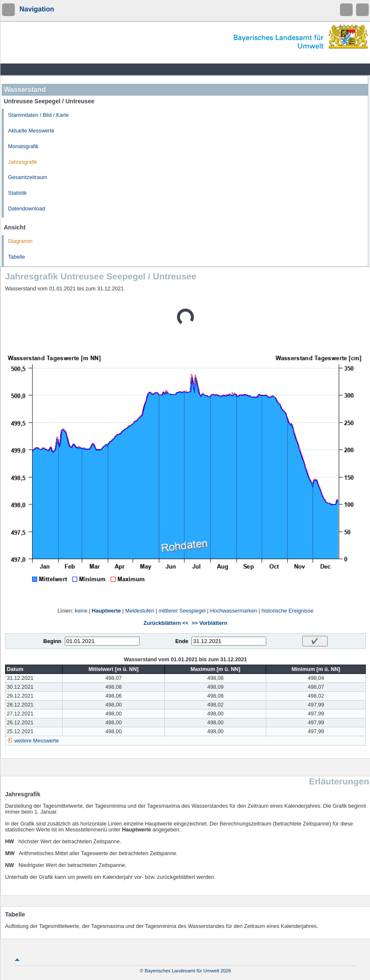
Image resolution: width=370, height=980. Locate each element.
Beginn (52, 641)
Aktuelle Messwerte (31, 131)
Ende (182, 641)
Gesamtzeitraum (28, 177)
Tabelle (17, 257)
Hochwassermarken (233, 611)
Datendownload (27, 209)
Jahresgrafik (23, 162)
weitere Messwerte (37, 741)
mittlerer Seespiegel (182, 611)
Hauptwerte (106, 611)
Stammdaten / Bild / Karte (39, 115)
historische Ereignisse (288, 611)
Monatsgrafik (23, 146)
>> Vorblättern (209, 623)
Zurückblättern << (166, 623)
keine (81, 611)
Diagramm (20, 241)
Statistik (17, 193)
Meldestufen (140, 611)
